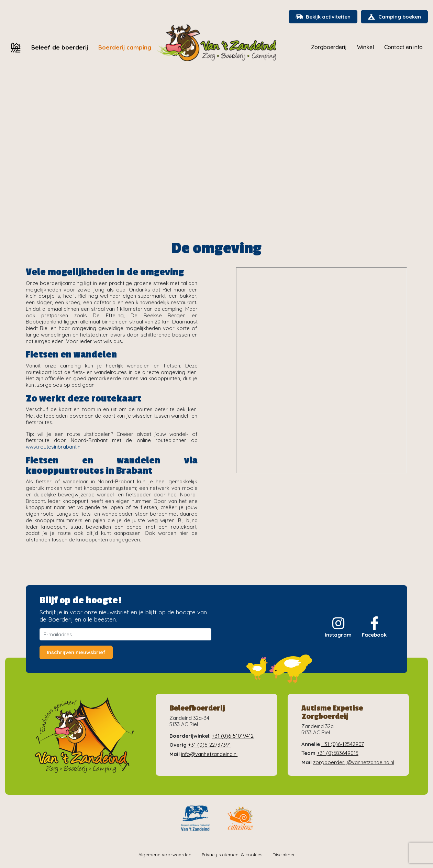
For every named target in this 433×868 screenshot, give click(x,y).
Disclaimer (284, 855)
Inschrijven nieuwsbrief (76, 653)
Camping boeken (394, 17)
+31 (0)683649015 (338, 753)
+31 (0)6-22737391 (209, 745)
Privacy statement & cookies (232, 855)
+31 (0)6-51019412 (233, 736)
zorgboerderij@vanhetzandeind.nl (354, 762)
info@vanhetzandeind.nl (209, 754)
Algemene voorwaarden (165, 855)
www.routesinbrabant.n (53, 447)
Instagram (338, 628)
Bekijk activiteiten (322, 17)
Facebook (374, 628)
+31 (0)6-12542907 (343, 744)
